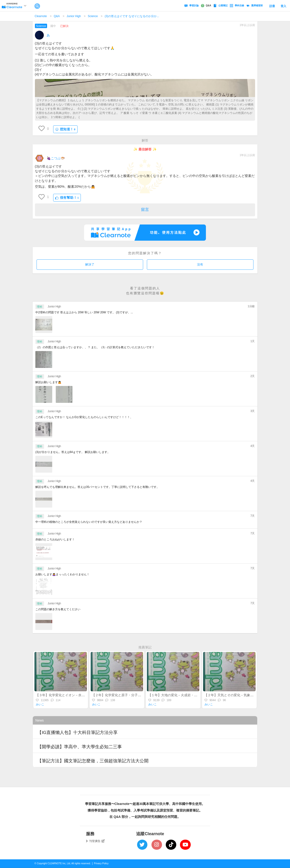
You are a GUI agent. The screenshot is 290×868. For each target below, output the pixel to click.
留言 (145, 210)
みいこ (40, 704)
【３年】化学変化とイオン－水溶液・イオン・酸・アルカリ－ (82, 695)
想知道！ (65, 129)
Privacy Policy (101, 863)
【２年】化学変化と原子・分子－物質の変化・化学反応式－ (136, 695)
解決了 (90, 264)
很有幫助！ (67, 198)
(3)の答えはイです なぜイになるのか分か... (132, 16)
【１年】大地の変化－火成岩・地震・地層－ (181, 695)
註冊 (272, 6)
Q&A (57, 16)
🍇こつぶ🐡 (56, 158)
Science (93, 16)
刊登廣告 (97, 841)
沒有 (200, 264)
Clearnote (41, 16)
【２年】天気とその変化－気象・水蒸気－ (235, 695)
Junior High (74, 16)
